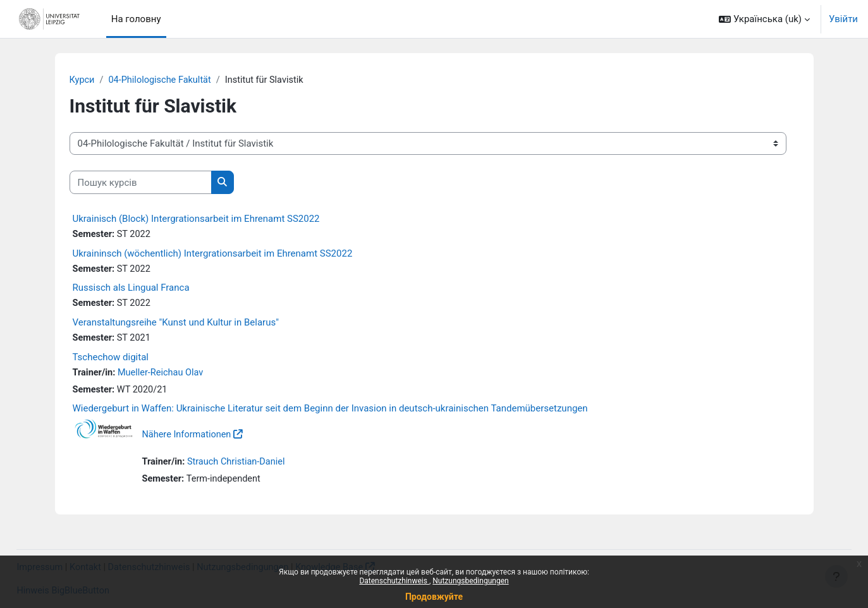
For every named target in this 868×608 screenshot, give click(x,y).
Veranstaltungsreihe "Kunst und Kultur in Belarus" (176, 324)
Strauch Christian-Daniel (239, 465)
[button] (764, 19)
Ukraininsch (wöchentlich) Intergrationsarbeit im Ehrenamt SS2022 (213, 254)
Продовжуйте (434, 597)
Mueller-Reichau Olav (163, 375)
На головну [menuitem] (136, 19)
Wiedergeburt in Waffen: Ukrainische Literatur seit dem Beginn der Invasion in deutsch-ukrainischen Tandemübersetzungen (330, 412)
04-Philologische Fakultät (162, 80)
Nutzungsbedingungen (470, 581)
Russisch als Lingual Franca (131, 289)
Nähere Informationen (188, 438)
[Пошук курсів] (141, 183)
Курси (83, 80)
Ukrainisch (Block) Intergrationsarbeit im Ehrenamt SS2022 (196, 219)
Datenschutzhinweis (394, 581)
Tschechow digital (111, 360)
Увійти (843, 19)
